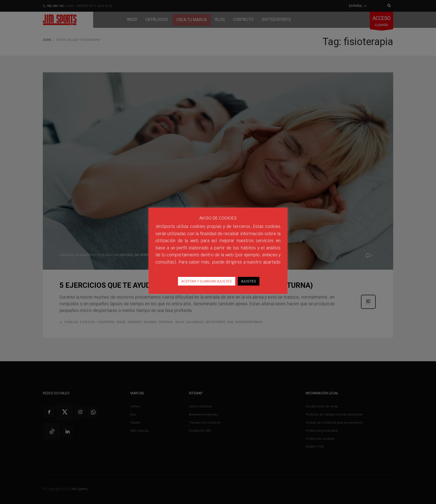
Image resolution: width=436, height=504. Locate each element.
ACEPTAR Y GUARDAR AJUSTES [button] (207, 281)
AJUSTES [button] (249, 281)
